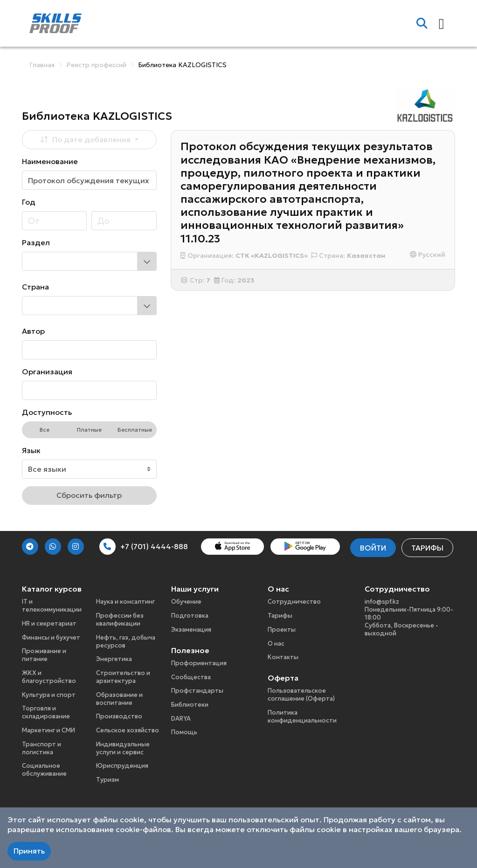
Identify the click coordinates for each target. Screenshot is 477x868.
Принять (29, 851)
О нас (276, 644)
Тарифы (427, 548)
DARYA (181, 719)
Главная (42, 65)
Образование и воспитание (119, 699)
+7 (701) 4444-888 (144, 547)
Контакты (283, 657)
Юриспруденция (122, 766)
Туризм (107, 780)
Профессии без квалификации (120, 620)
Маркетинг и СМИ (48, 730)
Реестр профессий (96, 65)
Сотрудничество (294, 602)
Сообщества (191, 677)
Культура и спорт (49, 695)
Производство (119, 716)
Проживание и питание (44, 655)
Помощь (184, 732)
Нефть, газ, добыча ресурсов (126, 641)
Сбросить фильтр (89, 495)
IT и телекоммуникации (52, 606)
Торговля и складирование (46, 712)
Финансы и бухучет (51, 637)
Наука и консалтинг (125, 602)
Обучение (186, 602)
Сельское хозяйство (128, 730)
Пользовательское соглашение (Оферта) (301, 695)
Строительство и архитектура (123, 677)
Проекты (282, 630)
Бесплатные (135, 430)
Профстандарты (197, 691)
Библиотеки (190, 705)
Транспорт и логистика (41, 748)
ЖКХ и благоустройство (49, 677)
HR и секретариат (49, 623)
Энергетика (114, 659)
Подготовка (190, 616)
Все (45, 430)
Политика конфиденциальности (302, 716)
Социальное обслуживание (44, 770)
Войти (373, 548)
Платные (89, 430)
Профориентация (199, 663)
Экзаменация (191, 630)
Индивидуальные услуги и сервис (123, 748)
